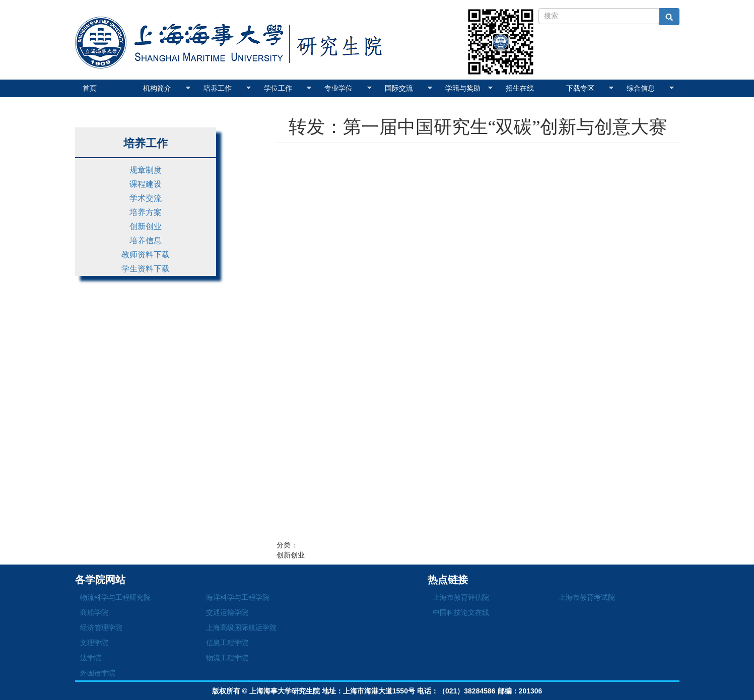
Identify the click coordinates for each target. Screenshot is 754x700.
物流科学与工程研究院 (115, 597)
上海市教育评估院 (461, 597)
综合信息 (650, 88)
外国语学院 (98, 673)
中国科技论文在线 (461, 612)
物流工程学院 (227, 658)
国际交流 (409, 88)
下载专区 (590, 88)
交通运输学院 (227, 612)
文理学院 (94, 643)
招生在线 (520, 88)
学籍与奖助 (469, 88)
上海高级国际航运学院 (241, 627)
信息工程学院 (227, 643)
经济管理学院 (101, 627)
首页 (90, 88)
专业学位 (348, 88)
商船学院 (94, 612)
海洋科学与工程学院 (238, 597)
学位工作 (288, 88)
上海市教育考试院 (587, 597)
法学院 (91, 658)
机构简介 (167, 88)
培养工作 (227, 88)
